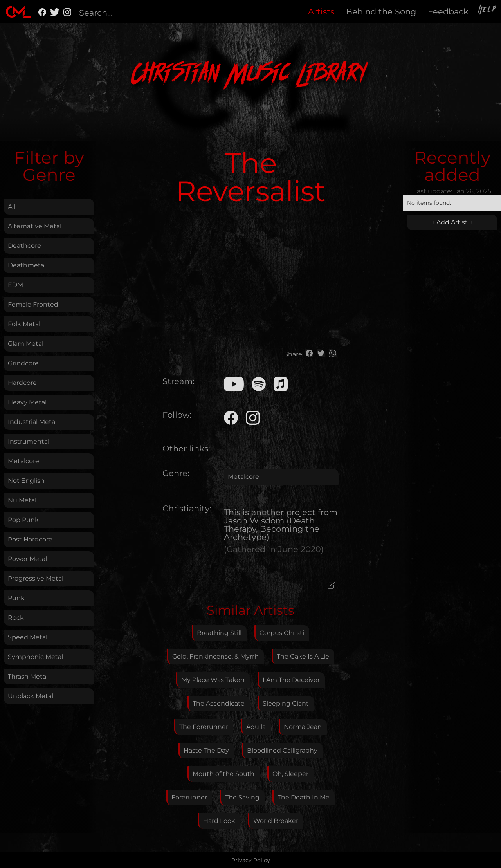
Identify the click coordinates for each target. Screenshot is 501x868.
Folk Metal (24, 324)
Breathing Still (219, 633)
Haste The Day (206, 750)
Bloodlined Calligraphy (282, 750)
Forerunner (189, 797)
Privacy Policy (251, 860)
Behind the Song (381, 12)
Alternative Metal (35, 226)
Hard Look (219, 821)
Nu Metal (22, 500)
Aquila (256, 727)
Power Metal (27, 559)
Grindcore (23, 363)
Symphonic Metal (35, 657)
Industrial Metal (32, 422)
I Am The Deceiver (291, 680)
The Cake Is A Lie (303, 656)
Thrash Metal (28, 676)
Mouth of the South (223, 774)
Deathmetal (27, 265)
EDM (15, 285)
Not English (26, 481)
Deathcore (24, 246)
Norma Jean (303, 727)
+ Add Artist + (452, 222)
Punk (16, 598)
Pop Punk (23, 520)
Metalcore (23, 461)
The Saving (242, 797)
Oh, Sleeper (290, 774)
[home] (18, 12)
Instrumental (29, 441)
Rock (16, 618)
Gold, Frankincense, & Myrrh (215, 656)
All (12, 207)
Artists (321, 12)
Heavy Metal (27, 402)
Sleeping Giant (286, 703)
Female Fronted (33, 304)
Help (488, 11)
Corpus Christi (282, 633)
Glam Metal (26, 344)
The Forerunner (204, 727)
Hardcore (22, 383)
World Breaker (276, 821)
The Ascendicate (219, 703)
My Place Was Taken (213, 680)
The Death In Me (304, 797)
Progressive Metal (36, 578)
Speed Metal (28, 637)
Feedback (448, 12)
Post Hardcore (30, 539)
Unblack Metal (31, 696)
